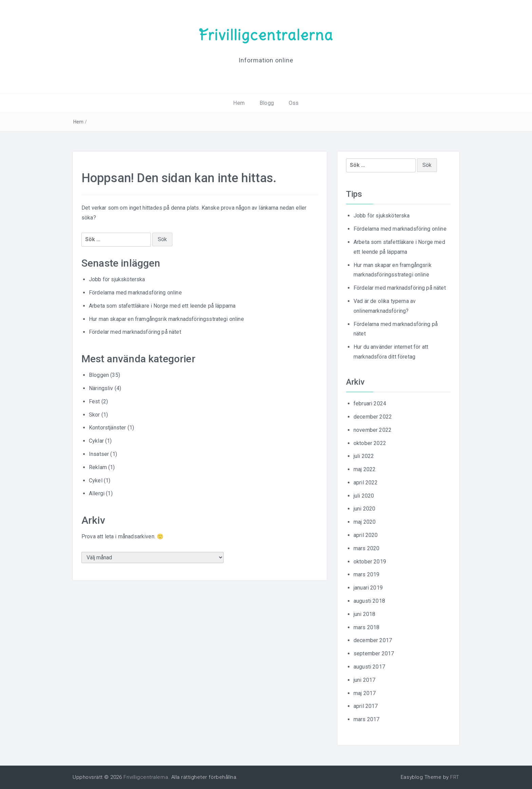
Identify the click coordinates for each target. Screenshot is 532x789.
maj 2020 (365, 522)
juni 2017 (364, 680)
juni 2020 (364, 509)
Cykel (96, 480)
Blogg (267, 103)
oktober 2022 (370, 443)
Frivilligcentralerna (266, 35)
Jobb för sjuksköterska (117, 279)
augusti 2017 (369, 667)
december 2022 (373, 417)
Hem (239, 103)
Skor (94, 415)
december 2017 (373, 640)
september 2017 (374, 653)
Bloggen (99, 375)
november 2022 (373, 430)
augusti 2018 (369, 601)
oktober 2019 (370, 562)
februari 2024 (370, 403)
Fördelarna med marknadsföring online (135, 293)
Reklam (98, 467)
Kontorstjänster (107, 428)
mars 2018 (366, 627)
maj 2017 (365, 693)
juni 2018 (364, 614)
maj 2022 (365, 469)
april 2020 (366, 535)
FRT (455, 777)
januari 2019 (368, 588)
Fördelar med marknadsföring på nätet (135, 332)
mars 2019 (366, 574)
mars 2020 (366, 548)
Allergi (97, 493)
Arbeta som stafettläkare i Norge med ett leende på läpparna (162, 306)
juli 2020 (364, 496)
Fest (94, 401)
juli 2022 (364, 456)
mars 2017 (366, 719)
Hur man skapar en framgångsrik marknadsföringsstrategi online (166, 319)
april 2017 (366, 706)
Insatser (99, 454)
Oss (294, 103)
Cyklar (96, 441)
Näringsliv (101, 388)
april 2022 (366, 483)
